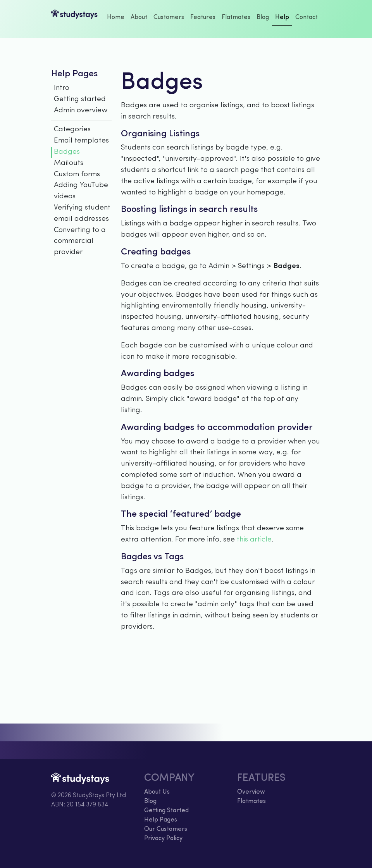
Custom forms (77, 174)
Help (282, 17)
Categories (72, 130)
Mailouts (69, 163)
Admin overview (81, 111)
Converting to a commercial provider (80, 241)
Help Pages (161, 820)
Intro (62, 88)
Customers (169, 17)
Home (116, 17)
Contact (307, 17)
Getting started (80, 99)
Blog (263, 17)
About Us (157, 792)
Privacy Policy (163, 839)
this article (254, 540)
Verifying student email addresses (82, 213)
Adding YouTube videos (81, 191)
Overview (251, 792)
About (139, 17)
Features (203, 17)
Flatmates (236, 17)
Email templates (81, 141)
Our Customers (166, 829)
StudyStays (74, 19)
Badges (67, 152)
